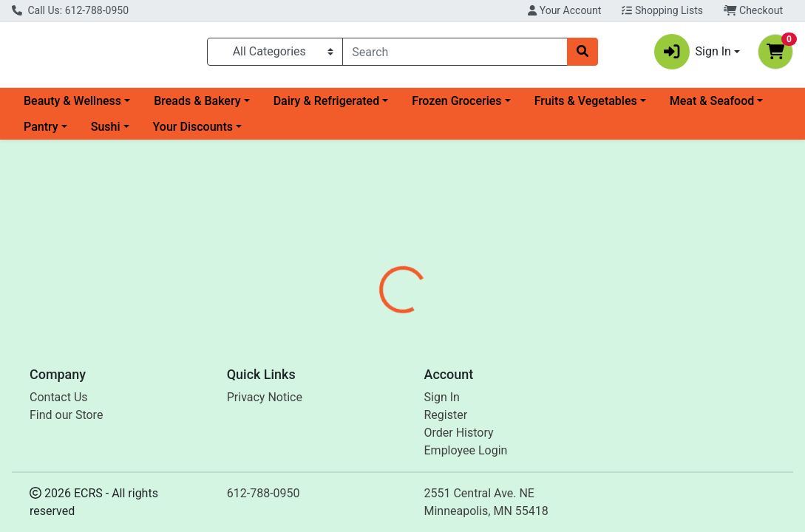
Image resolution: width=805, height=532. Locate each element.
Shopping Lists (662, 10)
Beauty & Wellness (72, 107)
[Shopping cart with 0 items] (775, 55)
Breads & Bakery (197, 107)
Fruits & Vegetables (586, 107)
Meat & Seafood (712, 107)
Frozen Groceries (456, 107)
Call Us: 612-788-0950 (70, 10)
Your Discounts (193, 133)
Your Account (564, 10)
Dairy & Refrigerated (327, 107)
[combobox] (455, 55)
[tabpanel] (570, 405)
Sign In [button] (693, 55)
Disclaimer (441, 335)
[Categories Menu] (275, 55)
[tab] (376, 335)
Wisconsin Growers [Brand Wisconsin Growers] (530, 391)
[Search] (455, 55)
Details (376, 335)
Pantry (41, 133)
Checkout (753, 10)
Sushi (106, 133)
